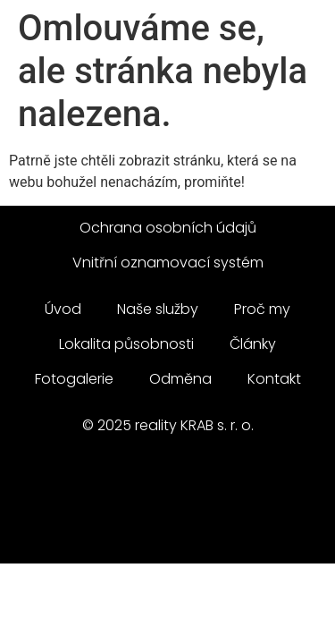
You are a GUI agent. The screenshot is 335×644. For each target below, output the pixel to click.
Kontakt (274, 379)
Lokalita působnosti (126, 344)
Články (253, 344)
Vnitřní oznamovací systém (168, 263)
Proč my (262, 309)
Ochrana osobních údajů (168, 228)
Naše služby (158, 309)
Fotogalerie (74, 379)
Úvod (63, 309)
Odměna (180, 379)
